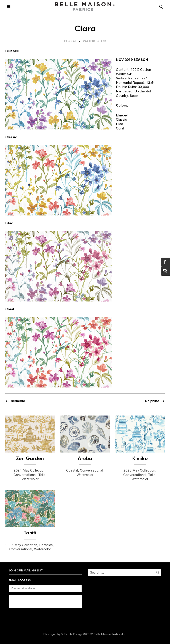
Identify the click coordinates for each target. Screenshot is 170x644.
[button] (9, 7)
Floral (70, 41)
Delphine (152, 401)
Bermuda (18, 401)
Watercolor (94, 41)
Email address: (20, 580)
